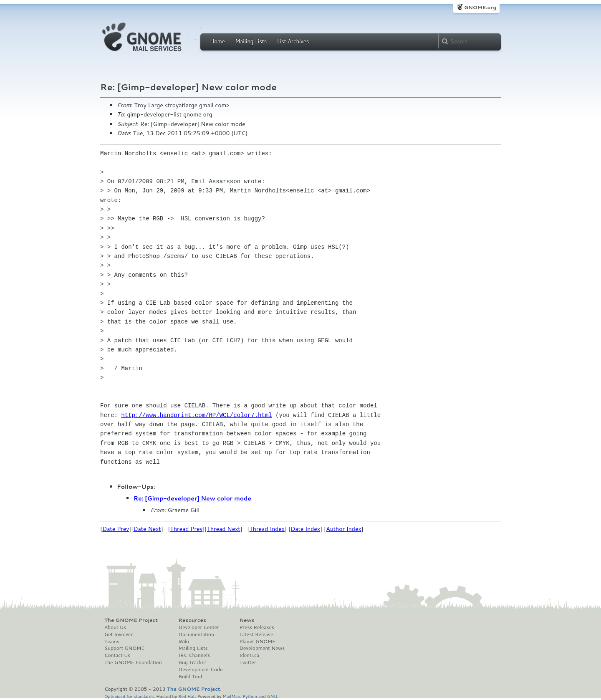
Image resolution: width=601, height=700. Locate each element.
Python (250, 696)
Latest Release (256, 634)
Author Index (343, 529)
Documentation (196, 634)
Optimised (115, 696)
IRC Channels (194, 655)
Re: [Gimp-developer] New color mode (192, 498)
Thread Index (267, 529)
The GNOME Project (131, 620)
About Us (115, 627)
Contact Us (117, 655)
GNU (272, 696)
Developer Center (199, 627)
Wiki (184, 642)
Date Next (147, 529)
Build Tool (190, 677)
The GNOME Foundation (133, 662)
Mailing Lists (251, 41)
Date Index (305, 529)
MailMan (231, 696)
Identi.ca (249, 655)
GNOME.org (480, 7)
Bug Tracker (193, 662)
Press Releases (256, 627)
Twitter (247, 662)
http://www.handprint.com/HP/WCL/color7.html (196, 415)
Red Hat (187, 696)
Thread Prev (187, 529)
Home (217, 41)
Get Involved (119, 634)
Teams (112, 642)
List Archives (293, 41)
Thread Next (224, 529)
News (247, 620)
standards (144, 696)
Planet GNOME (257, 642)
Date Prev (116, 529)
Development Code (201, 670)
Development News (262, 648)
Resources (192, 620)
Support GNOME (124, 648)
